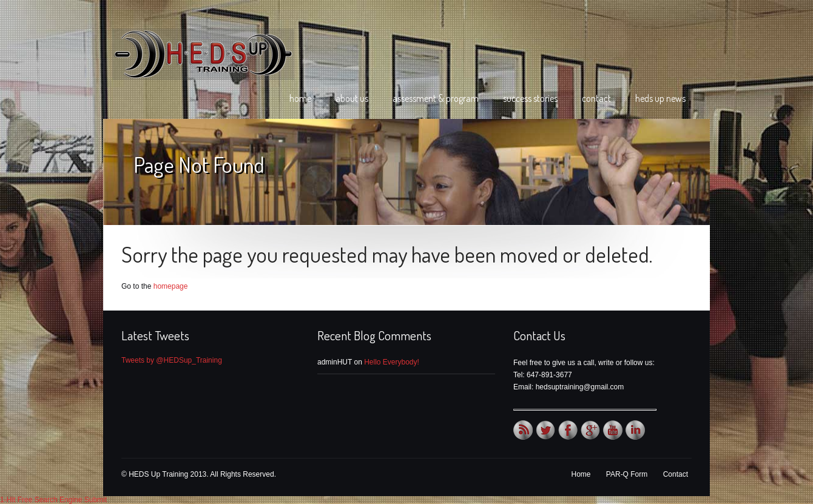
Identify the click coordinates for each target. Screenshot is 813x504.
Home (300, 98)
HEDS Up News (660, 98)
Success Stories (530, 98)
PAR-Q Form (627, 474)
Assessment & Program (436, 98)
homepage (171, 286)
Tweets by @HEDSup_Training (172, 360)
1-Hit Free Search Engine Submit (53, 500)
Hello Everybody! (392, 362)
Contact (596, 98)
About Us (352, 98)
